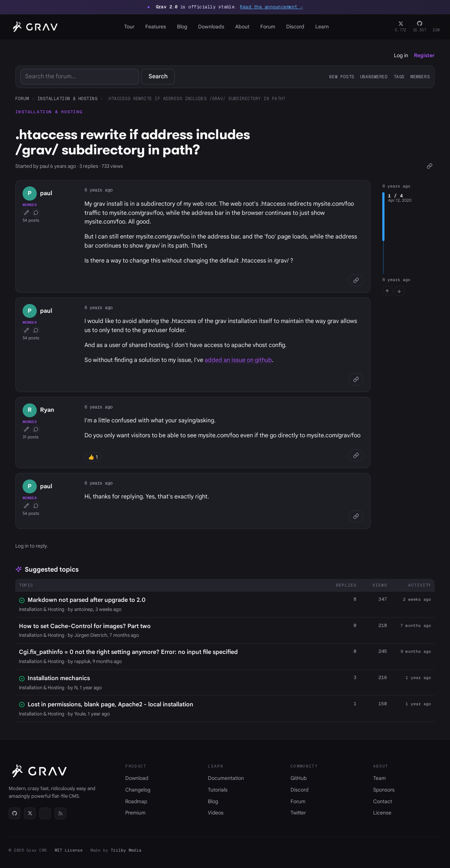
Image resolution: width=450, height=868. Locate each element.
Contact (383, 801)
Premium (135, 813)
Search (158, 76)
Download (137, 778)
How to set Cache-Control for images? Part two (85, 626)
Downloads (211, 27)
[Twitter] (401, 27)
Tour (129, 27)
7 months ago (416, 626)
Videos (216, 813)
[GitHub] (420, 27)
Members (420, 77)
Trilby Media (126, 850)
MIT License (69, 850)
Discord (295, 27)
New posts (342, 77)
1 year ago (418, 678)
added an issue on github (238, 360)
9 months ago (416, 651)
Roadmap (136, 801)
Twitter (298, 813)
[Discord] (436, 27)
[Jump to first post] (387, 291)
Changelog (138, 790)
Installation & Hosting (67, 98)
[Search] (80, 77)
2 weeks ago (417, 599)
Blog (182, 27)
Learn (322, 27)
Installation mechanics (59, 678)
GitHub (299, 778)
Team (380, 778)
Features (156, 27)
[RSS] (60, 813)
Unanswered (374, 77)
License (382, 813)
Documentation (226, 778)
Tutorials (218, 790)
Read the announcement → (271, 7)
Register (424, 55)
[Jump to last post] (399, 291)
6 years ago (98, 190)
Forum (268, 27)
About (242, 27)
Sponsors (384, 790)
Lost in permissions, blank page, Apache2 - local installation (110, 705)
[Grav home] (34, 27)
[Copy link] (429, 166)
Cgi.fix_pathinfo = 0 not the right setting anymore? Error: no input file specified (128, 652)
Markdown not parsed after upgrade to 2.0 (87, 600)
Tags (399, 77)
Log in (401, 55)
